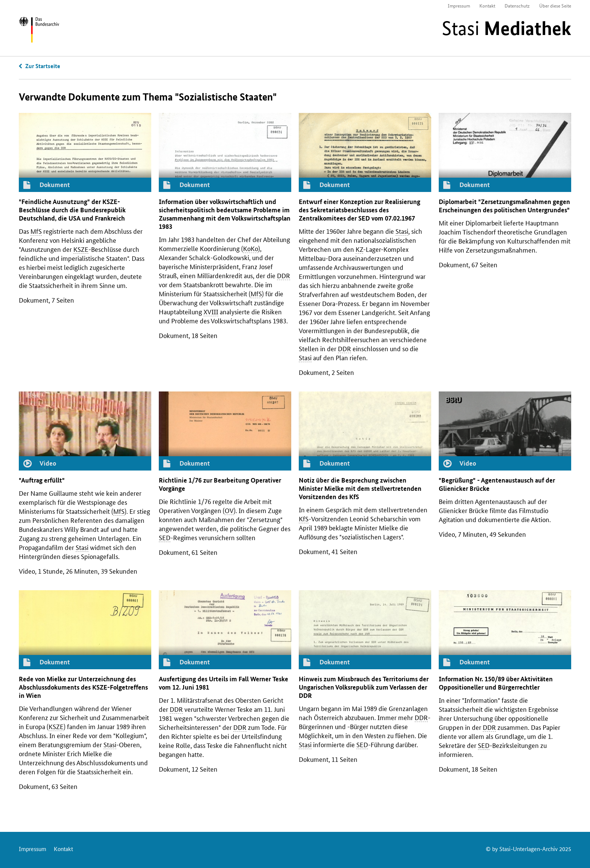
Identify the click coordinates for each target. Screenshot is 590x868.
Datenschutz (517, 5)
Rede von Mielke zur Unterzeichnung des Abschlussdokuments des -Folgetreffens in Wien (83, 687)
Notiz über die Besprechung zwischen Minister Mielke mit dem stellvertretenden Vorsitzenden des (360, 488)
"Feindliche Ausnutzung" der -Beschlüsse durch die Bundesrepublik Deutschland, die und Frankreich (72, 210)
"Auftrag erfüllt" (42, 480)
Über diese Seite (555, 5)
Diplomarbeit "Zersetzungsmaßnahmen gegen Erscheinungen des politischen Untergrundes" (504, 206)
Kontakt (487, 5)
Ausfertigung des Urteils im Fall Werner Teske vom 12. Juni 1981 (224, 683)
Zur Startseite (43, 66)
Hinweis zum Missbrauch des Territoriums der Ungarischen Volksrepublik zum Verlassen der (364, 687)
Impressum (459, 5)
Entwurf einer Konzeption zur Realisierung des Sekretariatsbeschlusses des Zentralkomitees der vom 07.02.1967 (360, 210)
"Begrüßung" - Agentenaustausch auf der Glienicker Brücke (497, 484)
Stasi (506, 28)
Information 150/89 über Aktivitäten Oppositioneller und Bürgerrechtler (496, 683)
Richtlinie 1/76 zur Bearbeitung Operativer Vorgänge (220, 484)
